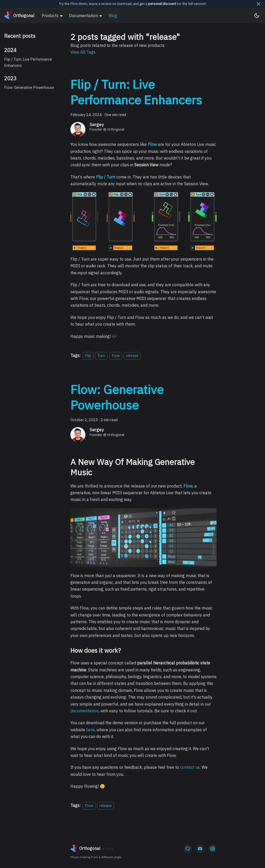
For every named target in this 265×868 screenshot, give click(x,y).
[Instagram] (212, 849)
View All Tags (83, 52)
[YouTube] (200, 849)
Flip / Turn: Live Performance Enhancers (28, 62)
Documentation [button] (83, 16)
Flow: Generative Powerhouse (29, 87)
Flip (88, 356)
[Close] (259, 4)
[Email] (188, 849)
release (132, 356)
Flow (116, 356)
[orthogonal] (119, 848)
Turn (101, 356)
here (90, 730)
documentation (84, 711)
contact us (190, 767)
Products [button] (50, 16)
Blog (113, 16)
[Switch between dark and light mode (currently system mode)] (257, 16)
